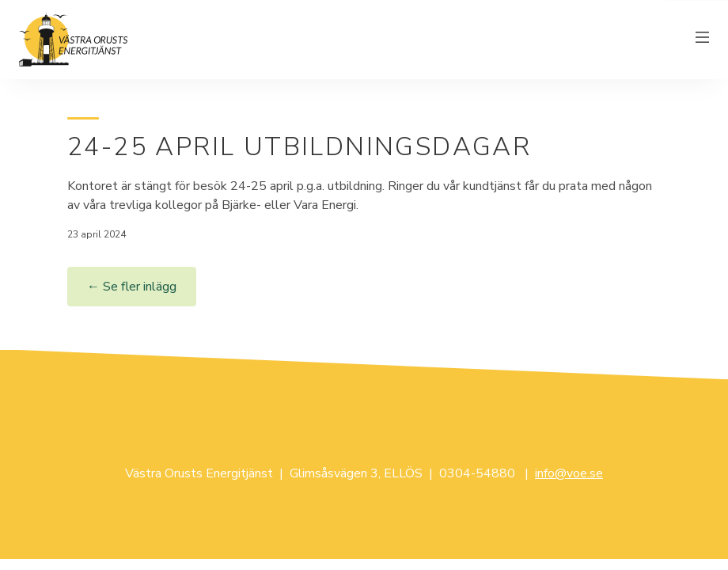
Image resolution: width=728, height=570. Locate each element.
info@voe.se (569, 473)
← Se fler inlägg (132, 287)
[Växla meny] (703, 40)
